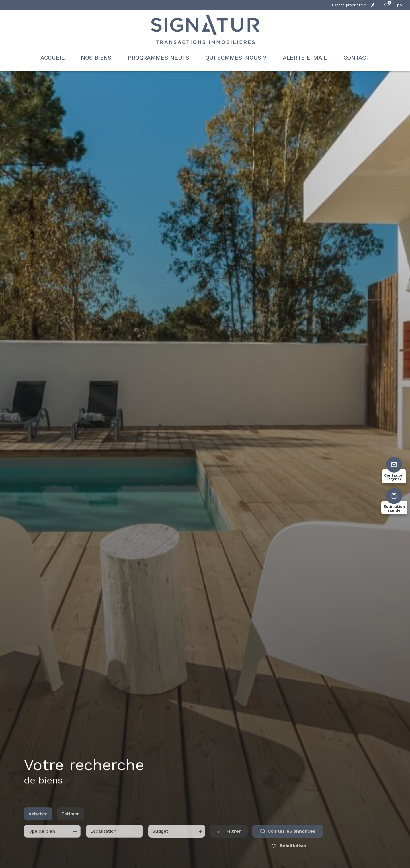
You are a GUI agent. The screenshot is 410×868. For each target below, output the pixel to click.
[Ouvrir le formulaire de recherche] (229, 842)
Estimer (70, 825)
